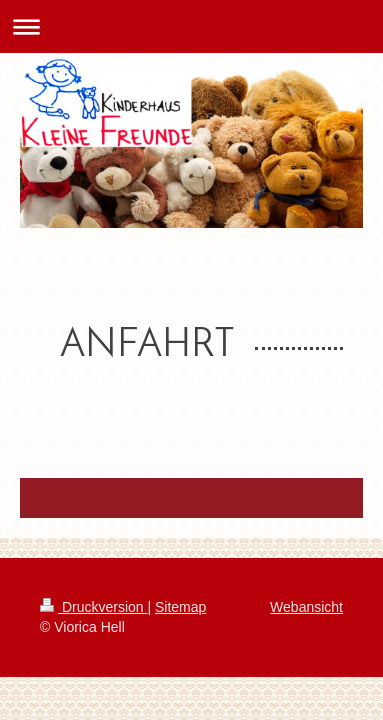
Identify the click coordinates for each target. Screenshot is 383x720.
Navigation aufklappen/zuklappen (191, 26)
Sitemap (180, 607)
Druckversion (93, 607)
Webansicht (306, 607)
